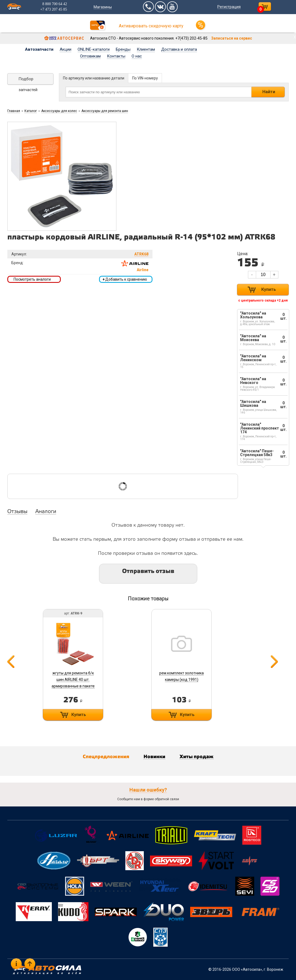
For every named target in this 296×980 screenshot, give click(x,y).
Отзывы (17, 512)
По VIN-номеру (145, 78)
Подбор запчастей (28, 81)
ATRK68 (141, 254)
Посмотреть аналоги (32, 279)
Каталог (31, 111)
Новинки (154, 757)
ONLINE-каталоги (94, 49)
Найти (269, 92)
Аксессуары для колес (59, 111)
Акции (66, 49)
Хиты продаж (197, 757)
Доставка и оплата (179, 49)
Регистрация (229, 7)
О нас (137, 56)
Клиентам (146, 49)
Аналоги (46, 512)
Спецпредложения (106, 757)
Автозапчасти (39, 49)
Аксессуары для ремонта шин (105, 111)
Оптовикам (90, 56)
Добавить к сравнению (125, 279)
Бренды (123, 49)
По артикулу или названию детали (94, 78)
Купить (269, 289)
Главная (14, 111)
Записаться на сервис (232, 38)
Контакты (116, 56)
